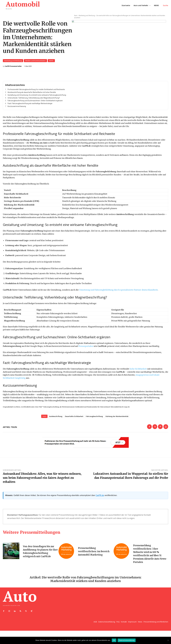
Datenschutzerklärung (127, 640)
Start (76, 16)
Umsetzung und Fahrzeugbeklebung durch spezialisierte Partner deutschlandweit (118, 291)
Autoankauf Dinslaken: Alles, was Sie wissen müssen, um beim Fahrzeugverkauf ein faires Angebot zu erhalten (42, 479)
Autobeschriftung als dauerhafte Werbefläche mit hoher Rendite (32, 94)
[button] (166, 5)
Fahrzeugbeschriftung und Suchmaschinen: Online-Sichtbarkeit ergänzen (35, 102)
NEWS (51, 61)
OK (114, 640)
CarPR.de (100, 497)
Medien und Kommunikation (35, 61)
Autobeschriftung (56, 418)
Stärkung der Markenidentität (117, 418)
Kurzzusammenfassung (17, 108)
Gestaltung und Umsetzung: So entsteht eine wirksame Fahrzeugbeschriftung (37, 97)
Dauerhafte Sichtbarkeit (74, 418)
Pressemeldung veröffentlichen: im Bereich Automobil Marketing (95, 553)
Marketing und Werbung (13, 61)
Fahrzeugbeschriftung (94, 418)
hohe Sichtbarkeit (138, 370)
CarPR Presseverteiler (13, 67)
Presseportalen (86, 348)
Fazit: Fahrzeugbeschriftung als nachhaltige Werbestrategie (30, 105)
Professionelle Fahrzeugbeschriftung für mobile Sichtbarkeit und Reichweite (36, 91)
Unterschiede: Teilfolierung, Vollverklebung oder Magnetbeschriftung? (34, 99)
